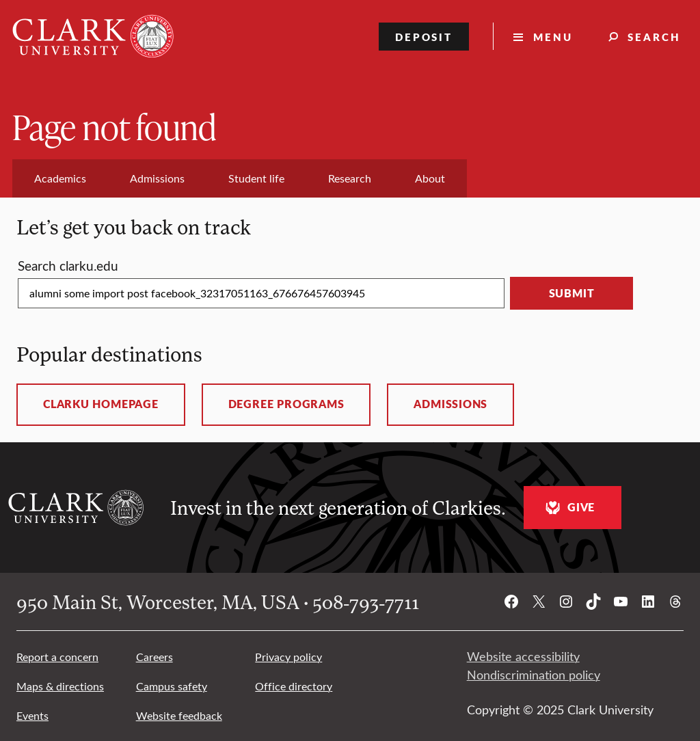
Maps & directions (60, 686)
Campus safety (172, 686)
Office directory (294, 686)
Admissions (450, 404)
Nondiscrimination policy (534, 675)
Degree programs (286, 404)
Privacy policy (288, 657)
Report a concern (57, 657)
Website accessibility (523, 656)
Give (568, 508)
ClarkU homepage (101, 404)
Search (654, 37)
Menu (553, 37)
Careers (154, 657)
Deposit (424, 37)
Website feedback (179, 715)
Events (32, 715)
